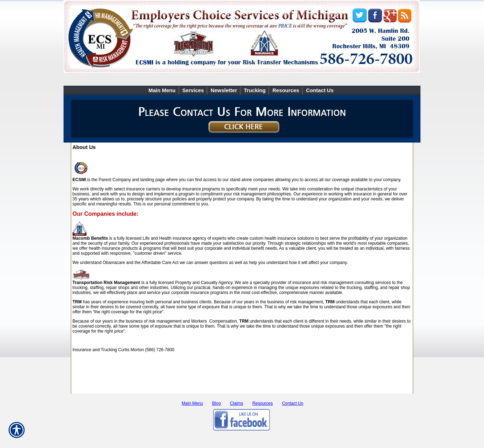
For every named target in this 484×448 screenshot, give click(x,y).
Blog (216, 403)
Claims (236, 403)
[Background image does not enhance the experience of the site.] (242, 90)
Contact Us (293, 403)
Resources (263, 403)
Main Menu (192, 403)
